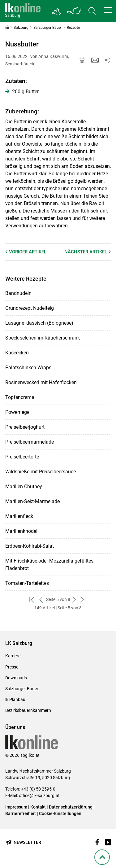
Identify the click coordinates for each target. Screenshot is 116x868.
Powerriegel (18, 412)
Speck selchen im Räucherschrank (43, 338)
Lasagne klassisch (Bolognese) (39, 323)
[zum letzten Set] (84, 600)
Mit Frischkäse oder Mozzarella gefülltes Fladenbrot (49, 565)
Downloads (16, 678)
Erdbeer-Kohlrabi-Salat (30, 546)
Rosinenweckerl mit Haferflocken (41, 382)
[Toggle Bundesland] (74, 11)
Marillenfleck (19, 516)
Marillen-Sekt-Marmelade (32, 501)
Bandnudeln (18, 293)
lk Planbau (15, 699)
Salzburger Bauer (22, 689)
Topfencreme (20, 397)
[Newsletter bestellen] (23, 842)
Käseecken (17, 353)
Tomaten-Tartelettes (27, 583)
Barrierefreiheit (21, 813)
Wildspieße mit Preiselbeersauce (41, 472)
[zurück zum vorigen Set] (42, 600)
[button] (108, 10)
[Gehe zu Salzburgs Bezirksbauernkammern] (57, 11)
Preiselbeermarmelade (30, 442)
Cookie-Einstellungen (60, 813)
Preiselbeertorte (22, 457)
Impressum (16, 807)
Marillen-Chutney (24, 487)
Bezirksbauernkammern (28, 710)
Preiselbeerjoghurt (25, 427)
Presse (12, 667)
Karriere (13, 656)
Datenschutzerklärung (71, 807)
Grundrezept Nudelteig (30, 308)
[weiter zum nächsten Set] (75, 600)
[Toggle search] (92, 11)
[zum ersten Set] (33, 600)
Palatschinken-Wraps (28, 368)
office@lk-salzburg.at (39, 796)
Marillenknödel (21, 531)
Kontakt (38, 807)
